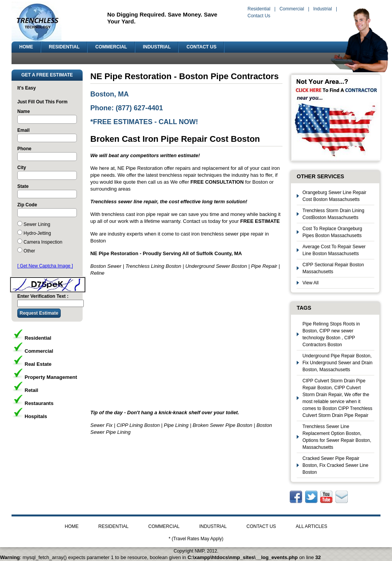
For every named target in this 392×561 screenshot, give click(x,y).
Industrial (323, 9)
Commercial (292, 9)
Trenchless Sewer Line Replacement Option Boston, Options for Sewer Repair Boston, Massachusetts (337, 437)
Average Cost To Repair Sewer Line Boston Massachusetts (334, 250)
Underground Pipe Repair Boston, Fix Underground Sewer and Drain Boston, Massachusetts (337, 363)
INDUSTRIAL (157, 47)
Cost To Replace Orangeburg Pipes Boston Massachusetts (332, 232)
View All (311, 283)
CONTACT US (201, 47)
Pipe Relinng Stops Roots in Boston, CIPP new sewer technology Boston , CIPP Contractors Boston (331, 334)
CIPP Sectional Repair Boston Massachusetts (333, 268)
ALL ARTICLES (311, 526)
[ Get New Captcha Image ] (45, 266)
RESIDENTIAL (64, 47)
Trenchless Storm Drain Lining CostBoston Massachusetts (333, 214)
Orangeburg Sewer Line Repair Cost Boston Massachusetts (334, 196)
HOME (26, 47)
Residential (259, 9)
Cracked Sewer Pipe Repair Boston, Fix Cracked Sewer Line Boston (335, 465)
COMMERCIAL (111, 47)
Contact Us (259, 16)
